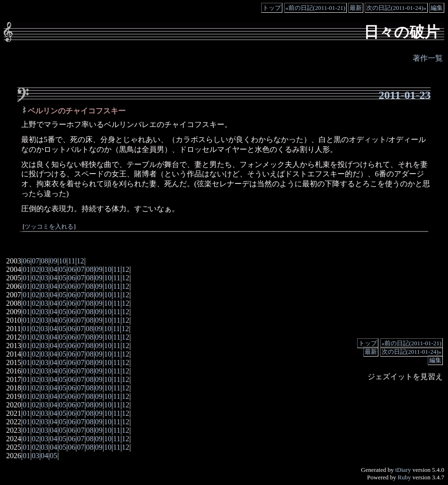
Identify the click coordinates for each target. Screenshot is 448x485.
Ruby (404, 477)
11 (71, 261)
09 (54, 261)
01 (26, 269)
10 (63, 261)
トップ (272, 8)
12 (80, 261)
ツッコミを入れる (49, 227)
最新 (356, 8)
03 (45, 269)
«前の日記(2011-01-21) (316, 8)
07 (35, 261)
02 (35, 269)
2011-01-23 (405, 95)
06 (26, 261)
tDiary (403, 470)
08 (45, 261)
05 (63, 269)
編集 (437, 8)
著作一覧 (428, 58)
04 (54, 269)
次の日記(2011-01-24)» (396, 8)
